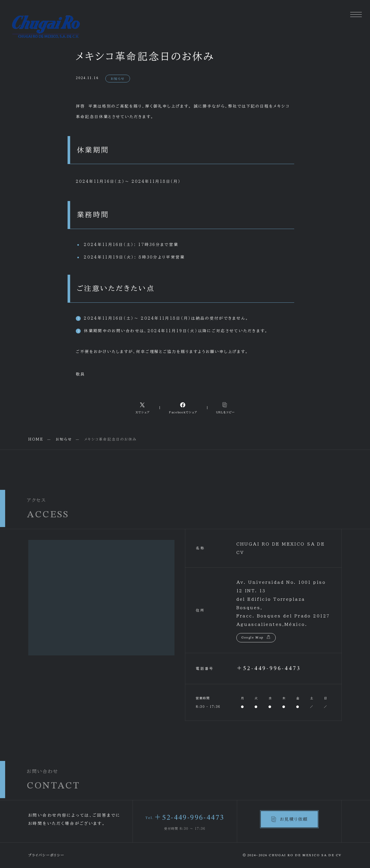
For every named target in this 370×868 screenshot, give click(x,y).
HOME (36, 439)
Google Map (252, 638)
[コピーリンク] (225, 408)
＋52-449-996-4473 (269, 669)
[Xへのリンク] (143, 408)
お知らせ (118, 79)
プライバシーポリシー (46, 855)
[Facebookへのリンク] (183, 408)
